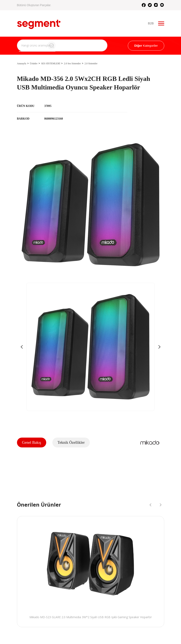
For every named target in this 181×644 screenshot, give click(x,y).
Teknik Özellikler (71, 442)
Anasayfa (22, 63)
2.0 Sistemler (91, 63)
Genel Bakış (32, 442)
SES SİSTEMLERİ (51, 63)
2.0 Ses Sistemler (72, 63)
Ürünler (34, 63)
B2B (151, 23)
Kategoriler (146, 46)
